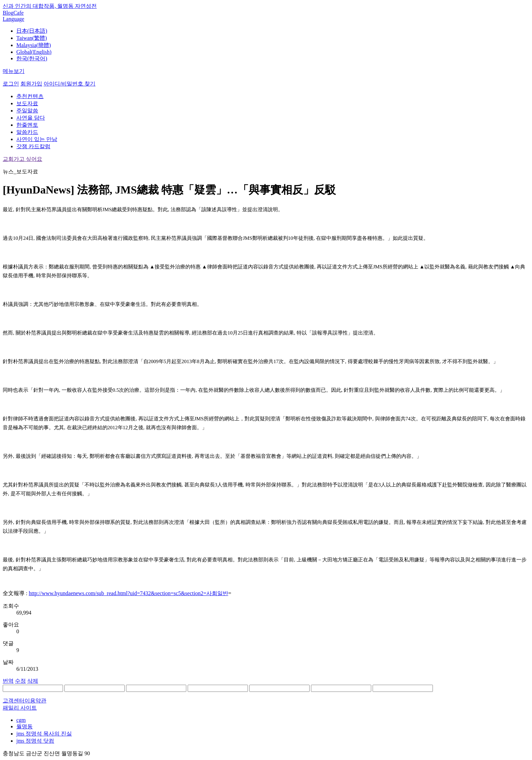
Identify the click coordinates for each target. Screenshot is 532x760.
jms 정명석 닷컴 (35, 741)
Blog (8, 13)
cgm (21, 720)
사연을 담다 (31, 118)
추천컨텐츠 (30, 96)
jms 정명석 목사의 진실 (44, 734)
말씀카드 (27, 132)
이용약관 (35, 701)
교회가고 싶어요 (22, 159)
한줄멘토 (27, 125)
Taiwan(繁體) (32, 38)
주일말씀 (27, 111)
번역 (8, 681)
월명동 (25, 726)
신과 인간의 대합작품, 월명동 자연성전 (50, 6)
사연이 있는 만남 (37, 139)
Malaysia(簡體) (34, 45)
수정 (20, 681)
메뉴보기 (14, 71)
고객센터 (14, 701)
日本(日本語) (32, 31)
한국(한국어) (32, 58)
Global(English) (34, 52)
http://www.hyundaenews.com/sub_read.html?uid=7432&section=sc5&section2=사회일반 (128, 593)
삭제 (33, 681)
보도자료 (27, 103)
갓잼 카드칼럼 (33, 146)
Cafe (18, 13)
